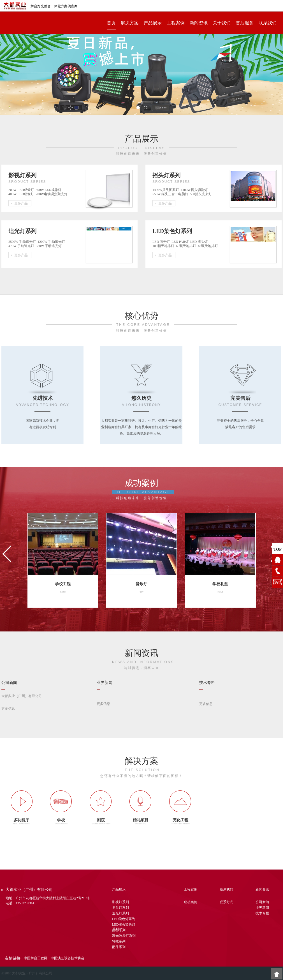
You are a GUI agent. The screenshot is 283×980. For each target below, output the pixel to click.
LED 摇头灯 (200, 242)
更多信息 (8, 709)
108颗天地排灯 (164, 246)
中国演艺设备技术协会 (68, 958)
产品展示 (153, 23)
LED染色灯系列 (124, 919)
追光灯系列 (120, 913)
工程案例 (176, 23)
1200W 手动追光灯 (52, 242)
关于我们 (222, 23)
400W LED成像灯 (22, 194)
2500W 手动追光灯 (23, 242)
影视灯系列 (120, 902)
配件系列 (119, 947)
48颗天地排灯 (209, 246)
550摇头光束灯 (202, 194)
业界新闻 (262, 908)
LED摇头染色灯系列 (124, 925)
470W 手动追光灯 (22, 246)
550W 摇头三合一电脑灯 (171, 194)
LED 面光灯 (162, 242)
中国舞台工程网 (36, 958)
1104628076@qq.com (278, 582)
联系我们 (268, 23)
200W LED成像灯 (22, 190)
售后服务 (245, 23)
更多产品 (21, 203)
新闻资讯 (199, 23)
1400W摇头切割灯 (195, 190)
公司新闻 (262, 902)
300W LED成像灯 (50, 190)
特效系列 (119, 941)
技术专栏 (262, 913)
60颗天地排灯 (187, 246)
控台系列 (119, 930)
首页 (111, 23)
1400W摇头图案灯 (167, 190)
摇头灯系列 (120, 908)
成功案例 (191, 902)
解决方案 (130, 23)
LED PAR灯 (181, 242)
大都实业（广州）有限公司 (22, 696)
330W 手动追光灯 (50, 246)
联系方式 (226, 902)
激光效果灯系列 (124, 936)
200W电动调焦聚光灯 (52, 194)
